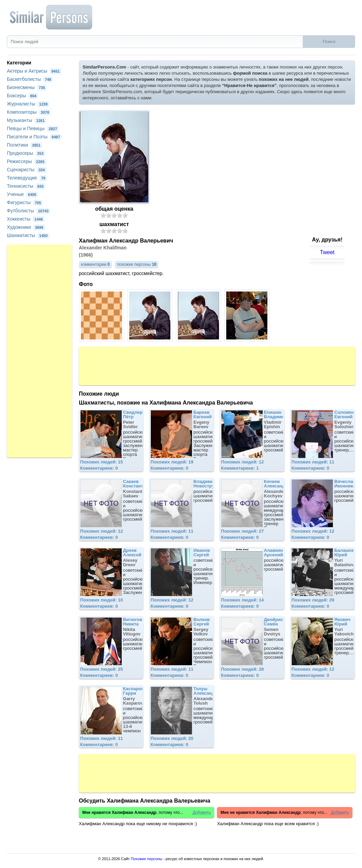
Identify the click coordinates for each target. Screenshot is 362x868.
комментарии (95, 264)
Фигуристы (25, 202)
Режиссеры (27, 161)
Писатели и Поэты (34, 137)
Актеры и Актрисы (34, 71)
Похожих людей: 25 (102, 669)
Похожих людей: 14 (243, 600)
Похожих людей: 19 (172, 462)
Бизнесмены (27, 87)
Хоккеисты (26, 219)
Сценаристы (27, 170)
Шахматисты (28, 235)
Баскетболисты (30, 79)
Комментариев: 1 (240, 468)
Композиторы (29, 112)
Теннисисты (26, 186)
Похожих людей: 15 (102, 462)
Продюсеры (26, 153)
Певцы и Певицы (33, 128)
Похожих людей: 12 (243, 462)
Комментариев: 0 (99, 468)
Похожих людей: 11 (313, 462)
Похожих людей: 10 (102, 600)
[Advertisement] (217, 365)
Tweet (327, 252)
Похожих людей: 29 (313, 600)
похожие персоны (137, 264)
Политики (25, 145)
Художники (26, 227)
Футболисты (29, 211)
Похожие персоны (146, 859)
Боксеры (22, 96)
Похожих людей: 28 (243, 669)
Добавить (202, 813)
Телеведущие (27, 178)
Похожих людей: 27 (243, 531)
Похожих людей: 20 (172, 738)
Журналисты (28, 104)
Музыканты (27, 120)
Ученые (22, 194)
